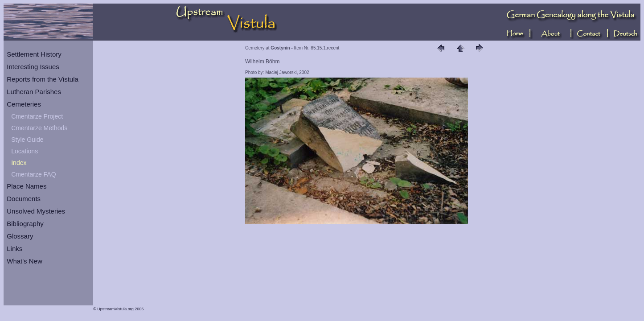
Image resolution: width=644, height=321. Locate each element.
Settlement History (34, 54)
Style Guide (27, 140)
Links (14, 249)
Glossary (20, 236)
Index (19, 163)
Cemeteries (24, 104)
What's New (25, 261)
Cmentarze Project (37, 116)
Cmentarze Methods (39, 128)
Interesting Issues (33, 67)
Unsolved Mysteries (36, 211)
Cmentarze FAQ (33, 174)
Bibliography (25, 224)
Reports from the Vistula (43, 79)
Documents (24, 199)
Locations (25, 151)
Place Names (27, 186)
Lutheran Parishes (34, 92)
